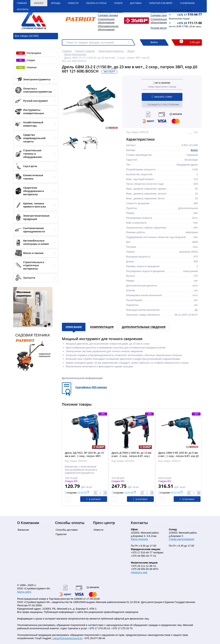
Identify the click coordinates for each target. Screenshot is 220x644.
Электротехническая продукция (34, 217)
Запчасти (34, 278)
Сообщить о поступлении (162, 104)
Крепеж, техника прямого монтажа (34, 205)
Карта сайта (24, 592)
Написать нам (139, 572)
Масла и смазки (34, 253)
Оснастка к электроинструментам (34, 90)
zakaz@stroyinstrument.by (67, 638)
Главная (22, 3)
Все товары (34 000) (27, 36)
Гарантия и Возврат (161, 3)
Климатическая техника (34, 177)
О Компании (187, 3)
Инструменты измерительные (34, 112)
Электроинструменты (34, 79)
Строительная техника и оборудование (34, 154)
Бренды (56, 3)
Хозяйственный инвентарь (34, 124)
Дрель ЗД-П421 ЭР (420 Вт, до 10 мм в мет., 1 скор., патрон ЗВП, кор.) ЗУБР (84, 456)
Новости (73, 3)
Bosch (194, 150)
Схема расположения (181, 539)
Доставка (136, 3)
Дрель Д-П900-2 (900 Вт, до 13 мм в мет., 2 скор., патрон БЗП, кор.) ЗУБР (131, 456)
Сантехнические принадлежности (34, 230)
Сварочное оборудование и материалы (34, 191)
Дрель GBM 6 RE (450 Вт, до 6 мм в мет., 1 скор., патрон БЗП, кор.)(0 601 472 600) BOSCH (179, 456)
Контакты (23, 9)
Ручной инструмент (162, 28)
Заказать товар (162, 97)
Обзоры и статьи (96, 3)
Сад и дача (34, 166)
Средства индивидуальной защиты (34, 138)
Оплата (118, 3)
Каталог (39, 3)
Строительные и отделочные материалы (34, 266)
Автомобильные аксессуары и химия (34, 242)
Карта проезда (139, 539)
